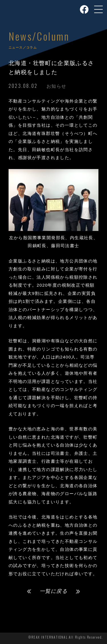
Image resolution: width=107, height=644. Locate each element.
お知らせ (56, 86)
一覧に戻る (53, 591)
